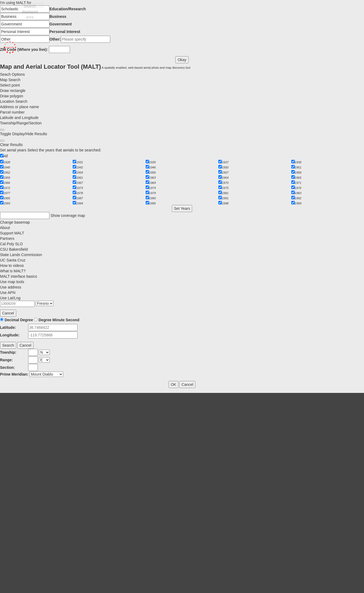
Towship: (8, 352)
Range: (6, 360)
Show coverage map (68, 216)
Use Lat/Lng (10, 298)
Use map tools (12, 282)
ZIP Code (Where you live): (24, 49)
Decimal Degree (19, 320)
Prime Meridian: (14, 374)
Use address (11, 287)
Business (58, 16)
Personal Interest (65, 32)
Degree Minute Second (59, 320)
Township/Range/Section (21, 123)
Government (61, 24)
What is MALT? (13, 271)
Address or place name (19, 107)
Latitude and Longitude (19, 118)
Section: (7, 367)
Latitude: (8, 327)
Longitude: (10, 335)
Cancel (8, 313)
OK (173, 385)
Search (8, 345)
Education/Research (68, 9)
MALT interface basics (19, 276)
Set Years (182, 208)
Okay (182, 60)
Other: (55, 39)
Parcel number (12, 112)
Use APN (8, 293)
